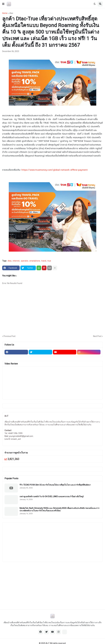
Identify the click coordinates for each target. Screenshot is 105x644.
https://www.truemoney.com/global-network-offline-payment (55, 170)
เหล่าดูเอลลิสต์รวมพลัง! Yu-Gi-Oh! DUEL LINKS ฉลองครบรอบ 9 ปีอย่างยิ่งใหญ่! (52, 496)
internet (16, 261)
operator (24, 261)
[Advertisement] (54, 311)
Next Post (97, 336)
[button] (3, 4)
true (49, 261)
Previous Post (10, 336)
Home (5, 13)
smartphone (35, 261)
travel (44, 261)
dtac (11, 13)
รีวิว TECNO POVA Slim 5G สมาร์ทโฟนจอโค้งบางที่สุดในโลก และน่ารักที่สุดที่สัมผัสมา (55, 485)
